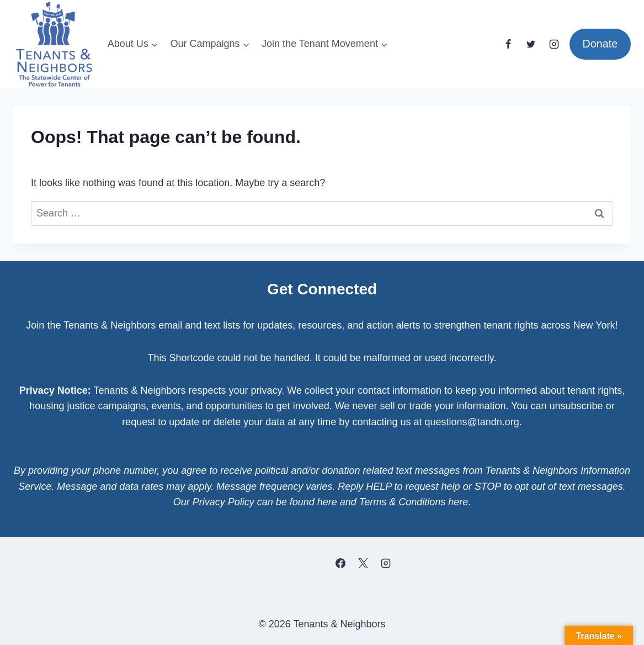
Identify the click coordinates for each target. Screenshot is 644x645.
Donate (600, 44)
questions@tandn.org (472, 422)
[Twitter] (531, 44)
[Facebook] (508, 44)
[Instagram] (554, 44)
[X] (363, 563)
